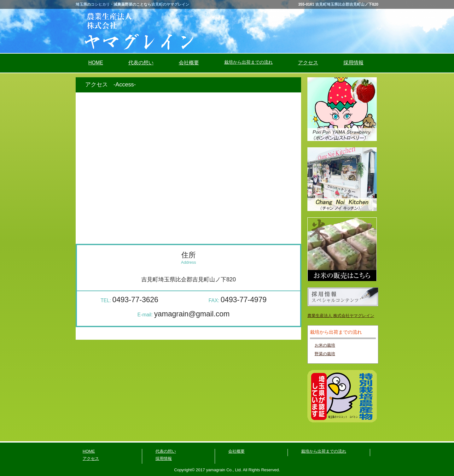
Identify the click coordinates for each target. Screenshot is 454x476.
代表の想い (141, 63)
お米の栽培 (325, 345)
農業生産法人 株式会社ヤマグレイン (341, 316)
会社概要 (189, 63)
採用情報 (353, 63)
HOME (96, 63)
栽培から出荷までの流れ (324, 451)
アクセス (308, 63)
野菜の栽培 (325, 354)
